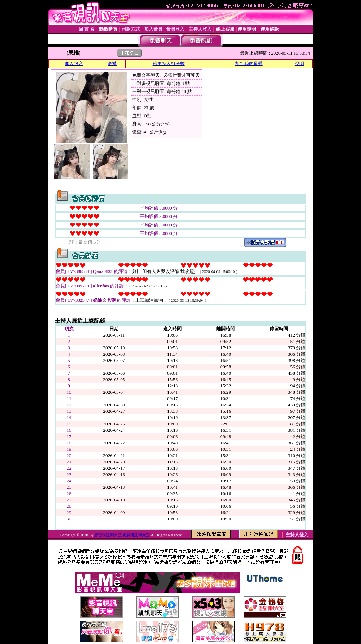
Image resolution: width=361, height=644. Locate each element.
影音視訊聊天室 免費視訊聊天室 (122, 535)
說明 (299, 64)
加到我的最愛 (249, 64)
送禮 (112, 64)
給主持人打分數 (169, 64)
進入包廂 (74, 64)
